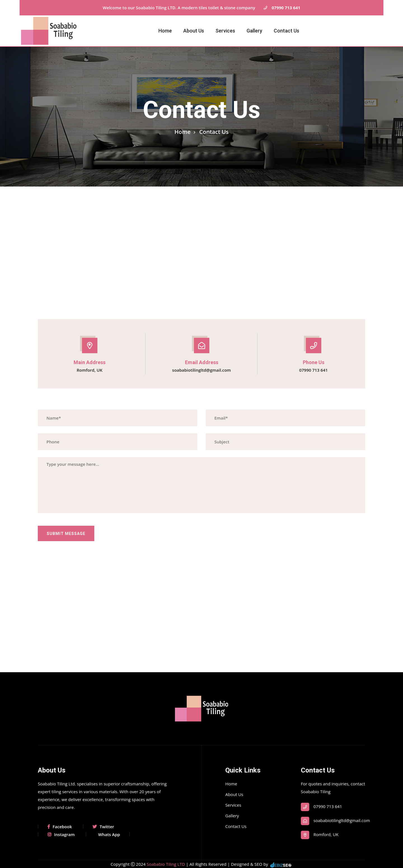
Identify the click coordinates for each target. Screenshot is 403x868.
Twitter (103, 827)
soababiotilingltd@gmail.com (201, 370)
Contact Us (286, 31)
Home (165, 31)
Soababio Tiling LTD (166, 864)
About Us (194, 31)
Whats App (109, 834)
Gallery (254, 31)
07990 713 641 (281, 8)
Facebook (60, 827)
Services (225, 31)
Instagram (61, 834)
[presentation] (80, 552)
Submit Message (66, 534)
